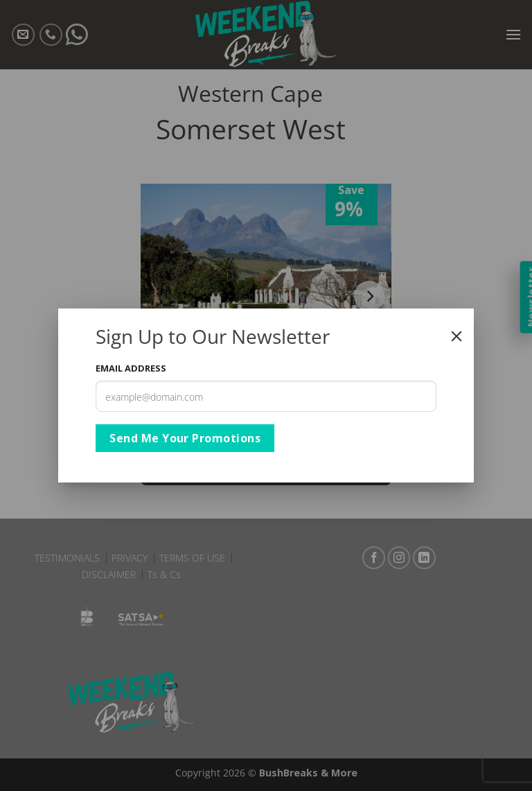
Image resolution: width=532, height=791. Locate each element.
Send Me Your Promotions (185, 438)
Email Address (131, 368)
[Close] (456, 336)
